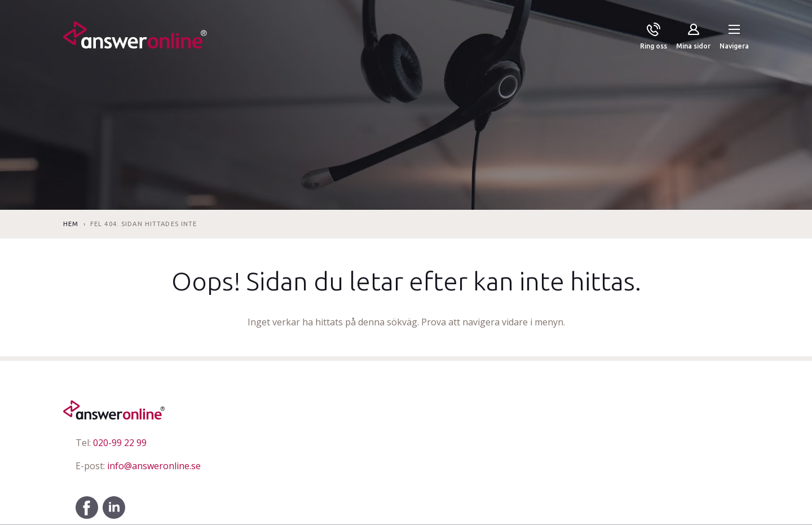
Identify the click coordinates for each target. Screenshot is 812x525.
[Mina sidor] (693, 37)
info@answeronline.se (138, 466)
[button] (734, 37)
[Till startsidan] (135, 37)
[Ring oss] (654, 37)
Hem (71, 224)
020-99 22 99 (111, 443)
